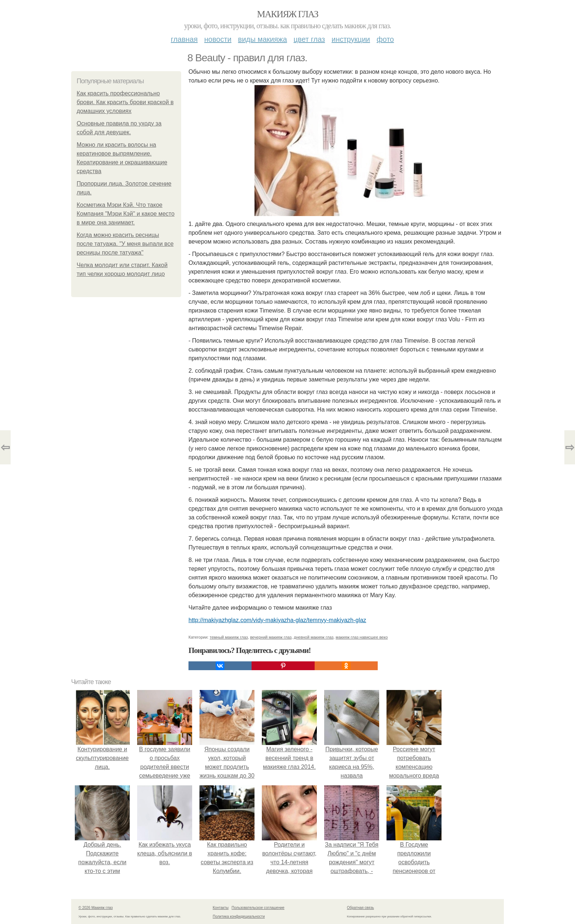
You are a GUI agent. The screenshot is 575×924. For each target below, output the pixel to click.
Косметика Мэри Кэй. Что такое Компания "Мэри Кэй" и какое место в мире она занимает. (126, 214)
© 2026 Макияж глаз (96, 908)
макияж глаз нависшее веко (362, 637)
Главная (184, 39)
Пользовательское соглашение (258, 908)
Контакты (221, 908)
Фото (385, 39)
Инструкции (351, 39)
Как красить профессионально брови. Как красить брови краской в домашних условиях (125, 102)
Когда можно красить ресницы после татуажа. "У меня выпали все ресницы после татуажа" (125, 244)
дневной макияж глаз (314, 637)
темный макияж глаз (229, 637)
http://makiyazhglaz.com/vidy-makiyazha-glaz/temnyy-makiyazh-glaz (277, 620)
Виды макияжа (263, 39)
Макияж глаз (288, 14)
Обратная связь (360, 908)
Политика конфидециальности (239, 916)
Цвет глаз (310, 39)
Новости (218, 39)
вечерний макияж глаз (271, 637)
